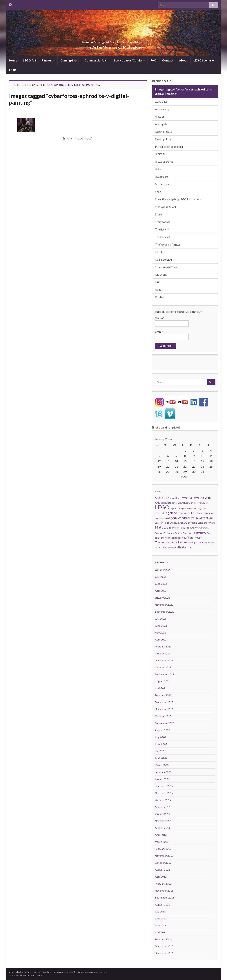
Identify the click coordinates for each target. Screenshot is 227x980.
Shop (12, 69)
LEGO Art (30, 60)
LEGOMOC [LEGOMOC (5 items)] (207, 518)
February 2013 (163, 849)
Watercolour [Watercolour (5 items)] (161, 547)
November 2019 (164, 793)
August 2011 (162, 904)
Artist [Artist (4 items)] (164, 498)
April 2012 (161, 877)
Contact (168, 60)
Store (158, 214)
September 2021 (165, 674)
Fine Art (48, 60)
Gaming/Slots (70, 60)
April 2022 (161, 639)
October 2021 (163, 667)
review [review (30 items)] (200, 532)
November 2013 (164, 821)
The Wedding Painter (168, 245)
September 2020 (165, 723)
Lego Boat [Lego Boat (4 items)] (174, 508)
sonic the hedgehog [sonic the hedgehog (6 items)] (165, 538)
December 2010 (164, 946)
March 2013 (162, 842)
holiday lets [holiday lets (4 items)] (166, 503)
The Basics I (162, 229)
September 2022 (165, 612)
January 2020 (162, 779)
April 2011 (161, 932)
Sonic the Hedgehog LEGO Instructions (178, 199)
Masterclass (162, 184)
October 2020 (163, 716)
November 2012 (164, 856)
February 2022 (163, 646)
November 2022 (164, 605)
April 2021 (161, 688)
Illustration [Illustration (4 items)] (188, 503)
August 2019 (162, 807)
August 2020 (162, 730)
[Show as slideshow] (78, 139)
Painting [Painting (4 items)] (179, 533)
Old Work (161, 275)
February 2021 (163, 695)
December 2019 (164, 786)
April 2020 (161, 758)
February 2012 (163, 884)
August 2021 (162, 681)
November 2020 (164, 709)
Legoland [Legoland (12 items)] (171, 513)
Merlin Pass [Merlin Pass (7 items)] (179, 528)
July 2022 (160, 619)
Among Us (161, 124)
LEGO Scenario (204, 60)
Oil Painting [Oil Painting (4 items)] (169, 533)
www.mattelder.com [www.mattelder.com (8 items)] (180, 547)
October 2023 (163, 570)
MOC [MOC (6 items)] (198, 528)
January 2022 (162, 653)
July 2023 (160, 577)
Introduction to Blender (169, 147)
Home (13, 60)
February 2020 (163, 772)
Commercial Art (96, 60)
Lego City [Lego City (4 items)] (183, 508)
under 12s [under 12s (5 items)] (209, 543)
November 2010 (164, 953)
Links (158, 169)
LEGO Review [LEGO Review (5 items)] (174, 523)
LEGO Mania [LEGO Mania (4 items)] (195, 518)
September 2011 (165, 898)
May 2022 (160, 633)
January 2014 (162, 814)
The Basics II (163, 237)
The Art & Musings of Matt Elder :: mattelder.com (114, 41)
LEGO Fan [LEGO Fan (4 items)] (193, 508)
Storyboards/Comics (129, 60)
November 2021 (164, 660)
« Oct (184, 477)
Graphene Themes (34, 976)
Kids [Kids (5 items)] (206, 503)
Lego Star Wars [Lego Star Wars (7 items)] (206, 523)
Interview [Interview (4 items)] (198, 503)
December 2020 (164, 702)
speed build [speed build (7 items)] (183, 538)
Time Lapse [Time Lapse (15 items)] (178, 542)
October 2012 (163, 863)
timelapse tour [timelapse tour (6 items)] (195, 542)
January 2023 (162, 598)
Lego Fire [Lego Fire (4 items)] (202, 508)
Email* (172, 335)
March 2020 (162, 765)
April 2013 (161, 835)
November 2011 (164, 891)
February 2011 (163, 939)
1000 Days (161, 102)
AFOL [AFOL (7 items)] (158, 498)
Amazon (160, 117)
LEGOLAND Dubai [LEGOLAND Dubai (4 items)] (186, 513)
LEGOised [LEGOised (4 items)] (159, 513)
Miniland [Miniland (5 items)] (190, 528)
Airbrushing (162, 109)
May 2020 (160, 751)
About (183, 60)
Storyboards (162, 222)
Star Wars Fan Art (166, 207)
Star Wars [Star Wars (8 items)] (196, 538)
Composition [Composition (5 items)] (174, 498)
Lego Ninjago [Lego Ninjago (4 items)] (161, 523)
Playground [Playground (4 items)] (188, 533)
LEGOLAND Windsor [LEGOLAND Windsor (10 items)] (175, 518)
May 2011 (160, 925)
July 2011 (160, 911)
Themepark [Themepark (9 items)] (162, 542)
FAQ (154, 60)
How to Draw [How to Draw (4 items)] (177, 503)
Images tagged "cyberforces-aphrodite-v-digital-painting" (69, 99)
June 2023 (161, 584)
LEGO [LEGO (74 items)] (162, 507)
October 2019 (163, 800)
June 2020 (161, 744)
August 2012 (162, 870)
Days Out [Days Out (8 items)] (186, 498)
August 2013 (162, 828)
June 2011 (161, 918)
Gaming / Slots (164, 132)
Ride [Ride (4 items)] (209, 533)
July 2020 (160, 737)
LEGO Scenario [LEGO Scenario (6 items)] (189, 523)
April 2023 (161, 591)
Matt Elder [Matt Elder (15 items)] (163, 527)
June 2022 (161, 626)
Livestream (161, 177)
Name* (172, 322)
